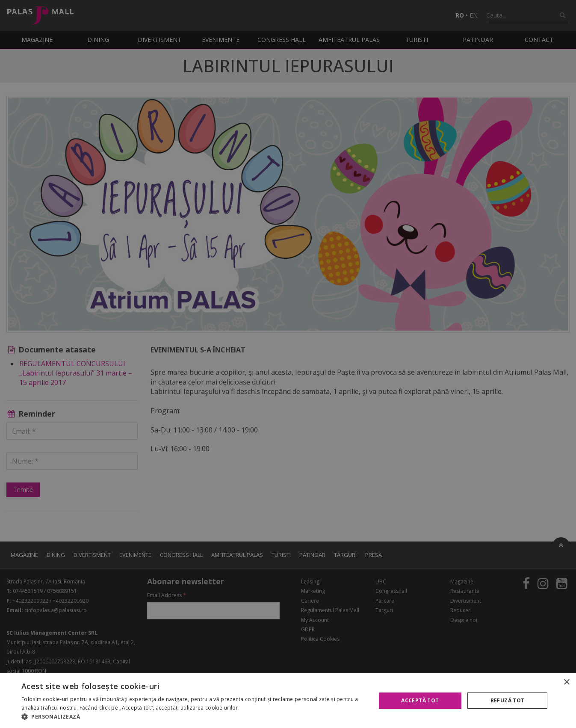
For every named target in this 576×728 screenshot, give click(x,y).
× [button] (566, 682)
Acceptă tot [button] (420, 700)
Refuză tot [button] (508, 700)
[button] (193, 717)
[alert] (288, 364)
